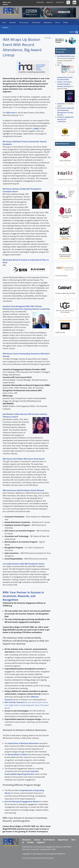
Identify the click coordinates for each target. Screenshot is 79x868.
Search (72, 32)
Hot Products (36, 23)
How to (57, 23)
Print (49, 38)
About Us (50, 2)
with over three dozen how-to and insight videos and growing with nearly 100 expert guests (27, 705)
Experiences (48, 23)
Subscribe (40, 2)
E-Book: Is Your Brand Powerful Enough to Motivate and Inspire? (65, 84)
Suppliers (5, 27)
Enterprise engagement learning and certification (65, 119)
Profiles (66, 23)
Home (4, 23)
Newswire (13, 23)
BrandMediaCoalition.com (66, 56)
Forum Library (24, 23)
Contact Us (60, 2)
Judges (36, 128)
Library (37, 840)
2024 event (11, 113)
